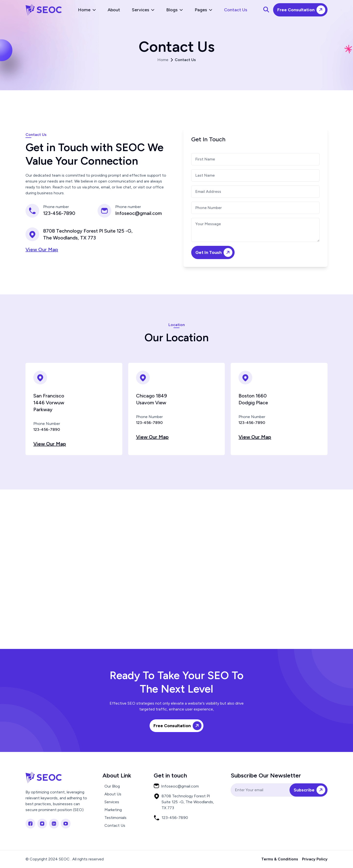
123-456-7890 (59, 213)
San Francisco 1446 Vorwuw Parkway (49, 403)
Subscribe (310, 790)
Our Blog (112, 786)
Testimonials (115, 818)
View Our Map (42, 250)
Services (143, 10)
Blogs (175, 10)
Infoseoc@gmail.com (139, 213)
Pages (203, 10)
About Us (113, 794)
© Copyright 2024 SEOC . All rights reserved (65, 859)
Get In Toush (215, 253)
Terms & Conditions (280, 859)
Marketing (113, 810)
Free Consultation (302, 10)
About (114, 10)
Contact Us (236, 10)
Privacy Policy (315, 859)
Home (87, 10)
